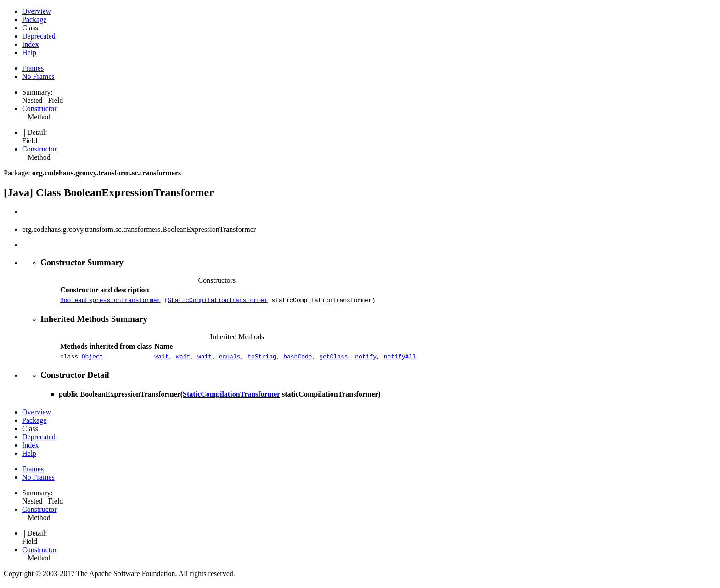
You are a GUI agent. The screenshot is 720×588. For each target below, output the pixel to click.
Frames (33, 68)
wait (161, 359)
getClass (333, 359)
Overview (37, 11)
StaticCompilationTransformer (218, 301)
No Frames (38, 76)
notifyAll (400, 359)
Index (30, 44)
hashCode (298, 359)
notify (366, 359)
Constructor (39, 109)
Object (93, 359)
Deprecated (39, 36)
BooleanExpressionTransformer (110, 301)
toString (262, 359)
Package (34, 20)
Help (29, 53)
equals (230, 359)
